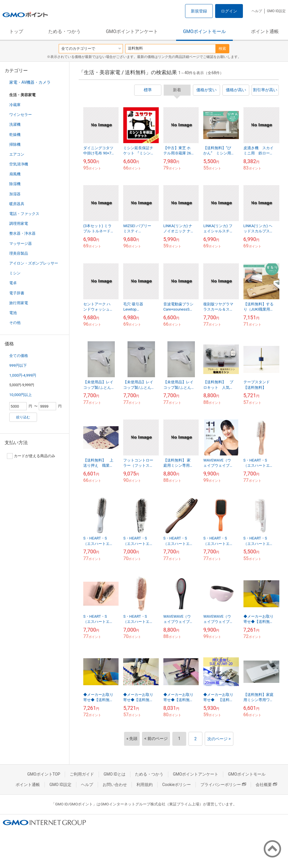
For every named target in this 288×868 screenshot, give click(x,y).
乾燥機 (15, 135)
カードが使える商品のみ (31, 456)
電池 (13, 313)
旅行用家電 (19, 303)
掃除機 (15, 144)
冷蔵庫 (15, 105)
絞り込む (23, 417)
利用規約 (145, 785)
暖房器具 (17, 204)
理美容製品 (19, 253)
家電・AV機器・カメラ (30, 82)
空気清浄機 (19, 164)
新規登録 (199, 11)
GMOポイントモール (204, 31)
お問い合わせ (115, 785)
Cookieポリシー (177, 785)
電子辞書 (17, 293)
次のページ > (219, 739)
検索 (222, 49)
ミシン (15, 273)
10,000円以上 (21, 395)
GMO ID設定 (276, 11)
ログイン (229, 11)
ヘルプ (257, 11)
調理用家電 (19, 224)
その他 (15, 323)
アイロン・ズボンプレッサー (34, 263)
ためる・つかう (64, 31)
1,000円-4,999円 (23, 375)
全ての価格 (19, 356)
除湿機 (15, 184)
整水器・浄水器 (22, 233)
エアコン (17, 154)
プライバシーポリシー (223, 785)
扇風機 (15, 174)
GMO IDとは (115, 774)
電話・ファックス (24, 214)
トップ (16, 31)
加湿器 (15, 194)
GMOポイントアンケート (132, 31)
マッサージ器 (21, 244)
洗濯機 (15, 124)
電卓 (13, 283)
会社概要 (266, 785)
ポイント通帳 (265, 31)
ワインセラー (21, 115)
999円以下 (18, 365)
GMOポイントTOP (44, 774)
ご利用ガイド (82, 774)
